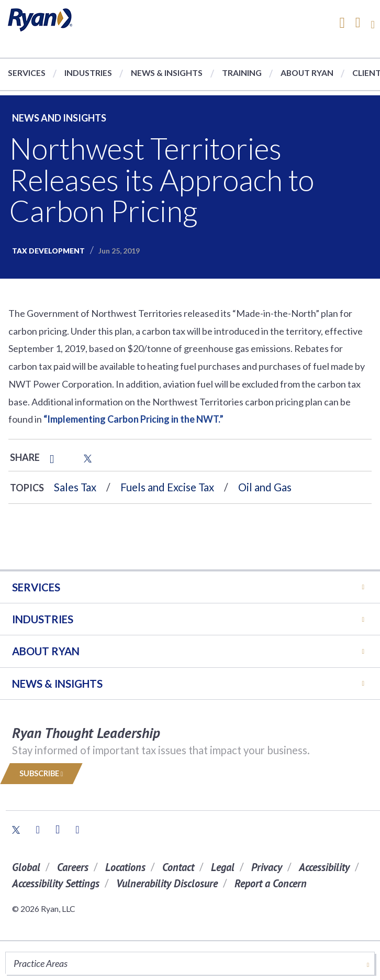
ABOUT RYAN (46, 651)
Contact (178, 867)
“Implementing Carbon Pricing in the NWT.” (133, 419)
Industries (88, 73)
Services (27, 73)
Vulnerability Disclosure (167, 883)
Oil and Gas (265, 487)
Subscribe (41, 773)
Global (26, 867)
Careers (73, 867)
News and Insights (59, 118)
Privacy (267, 867)
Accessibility (324, 867)
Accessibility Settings (56, 883)
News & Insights (167, 73)
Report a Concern (271, 883)
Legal (223, 867)
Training (242, 73)
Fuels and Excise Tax (167, 487)
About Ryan (307, 73)
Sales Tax (75, 487)
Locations (125, 867)
